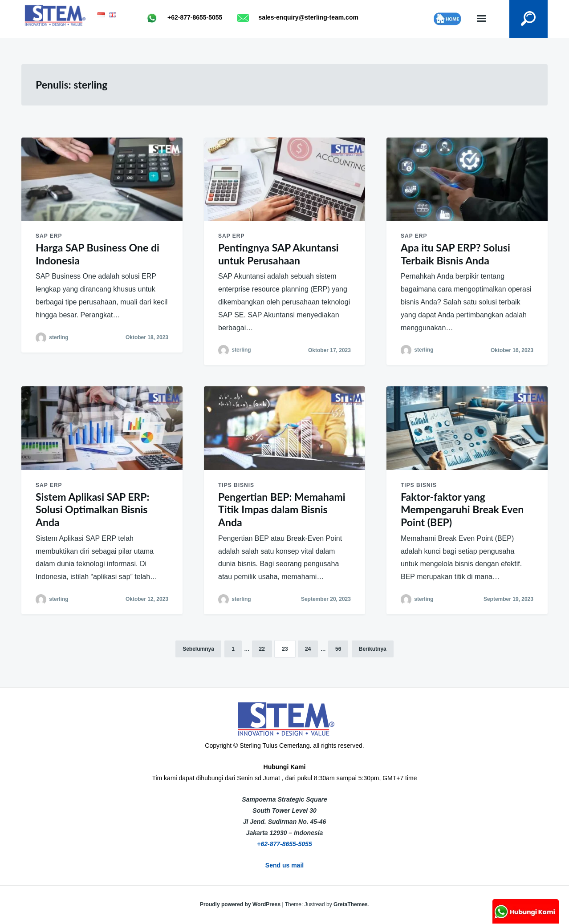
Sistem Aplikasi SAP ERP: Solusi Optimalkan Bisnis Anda (92, 510)
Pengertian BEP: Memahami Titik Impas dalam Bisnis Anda (282, 510)
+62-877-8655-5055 (284, 844)
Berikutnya (373, 649)
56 (338, 649)
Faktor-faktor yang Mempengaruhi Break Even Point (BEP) (462, 510)
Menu (481, 19)
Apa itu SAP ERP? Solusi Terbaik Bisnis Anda (455, 254)
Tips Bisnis (236, 485)
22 (262, 649)
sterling (59, 337)
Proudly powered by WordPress (241, 904)
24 (308, 649)
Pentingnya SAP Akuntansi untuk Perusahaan (278, 254)
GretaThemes (351, 904)
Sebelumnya (198, 649)
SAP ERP (49, 236)
